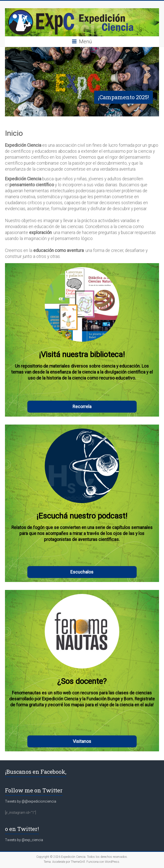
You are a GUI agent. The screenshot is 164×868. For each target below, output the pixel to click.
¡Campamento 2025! (123, 97)
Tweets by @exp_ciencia (24, 840)
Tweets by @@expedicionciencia (31, 801)
